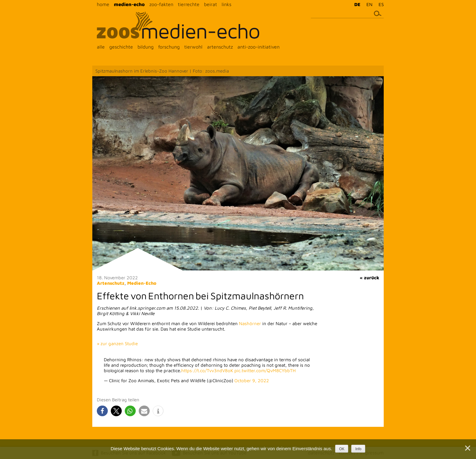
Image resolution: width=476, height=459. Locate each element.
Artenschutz (111, 283)
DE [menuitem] (357, 4)
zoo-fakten (161, 4)
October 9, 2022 (252, 381)
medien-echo (129, 4)
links (226, 4)
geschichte (121, 47)
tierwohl (193, 47)
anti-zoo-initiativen (258, 47)
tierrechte (189, 4)
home (103, 4)
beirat (211, 4)
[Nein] (467, 448)
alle (101, 47)
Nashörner (250, 323)
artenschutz (220, 47)
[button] (102, 411)
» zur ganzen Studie (117, 343)
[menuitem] (356, 4)
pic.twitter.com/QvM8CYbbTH (265, 371)
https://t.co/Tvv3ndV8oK (207, 371)
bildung (146, 47)
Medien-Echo (142, 283)
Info (358, 449)
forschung (169, 47)
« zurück (369, 278)
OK (342, 449)
